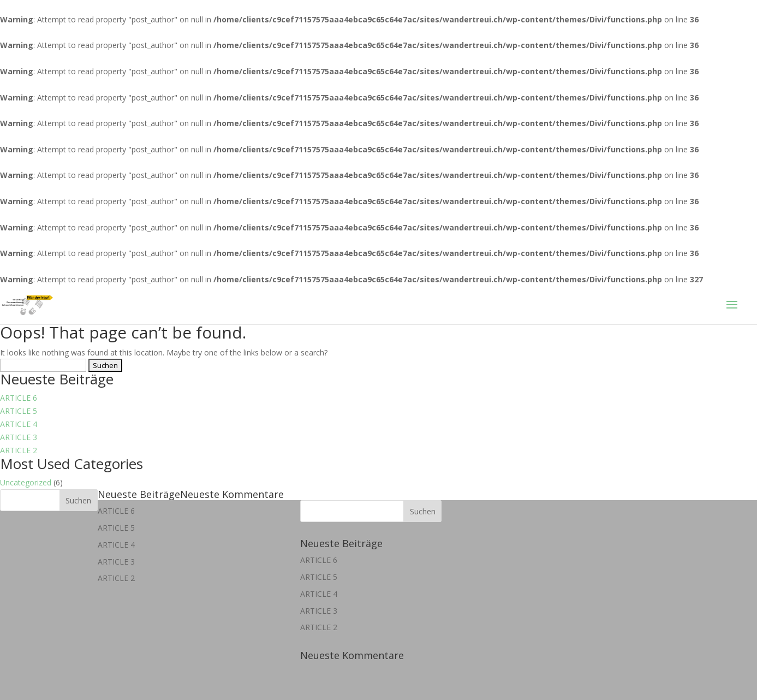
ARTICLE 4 (19, 424)
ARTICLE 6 (19, 398)
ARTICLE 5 (19, 411)
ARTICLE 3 (19, 437)
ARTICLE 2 (19, 450)
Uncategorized (26, 482)
